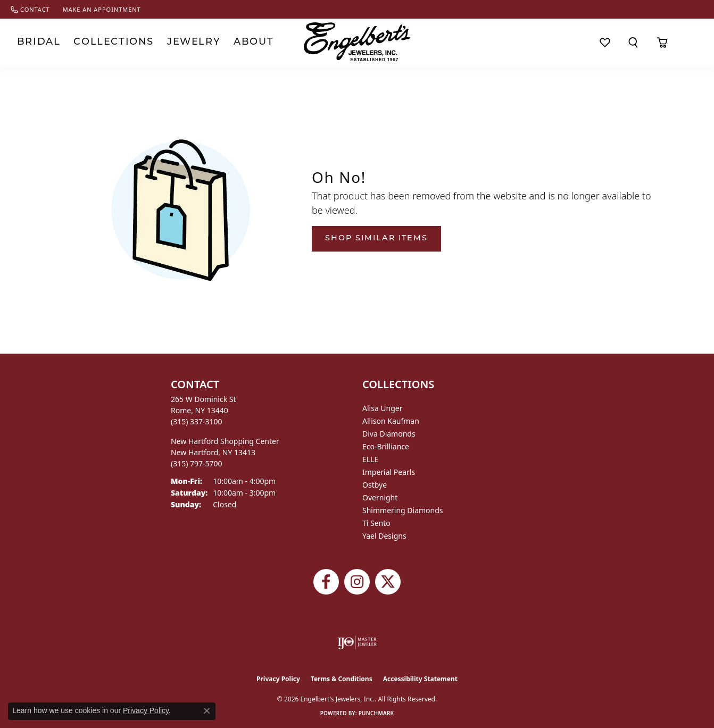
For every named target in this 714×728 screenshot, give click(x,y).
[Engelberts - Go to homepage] (357, 42)
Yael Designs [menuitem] (384, 536)
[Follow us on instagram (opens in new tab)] (357, 582)
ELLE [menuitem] (370, 459)
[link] (30, 9)
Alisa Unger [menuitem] (383, 408)
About (218, 42)
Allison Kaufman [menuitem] (391, 421)
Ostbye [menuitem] (375, 485)
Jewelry (165, 42)
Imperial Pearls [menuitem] (389, 472)
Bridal (34, 42)
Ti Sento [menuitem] (376, 523)
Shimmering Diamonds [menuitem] (403, 510)
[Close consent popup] (207, 711)
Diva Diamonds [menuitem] (389, 434)
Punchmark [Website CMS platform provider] (376, 713)
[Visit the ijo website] (357, 642)
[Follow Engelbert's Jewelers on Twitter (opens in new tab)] (388, 582)
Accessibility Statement (420, 679)
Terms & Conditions (342, 679)
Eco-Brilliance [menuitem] (386, 446)
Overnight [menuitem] (380, 497)
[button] (634, 43)
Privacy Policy (278, 679)
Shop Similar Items (376, 239)
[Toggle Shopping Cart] (663, 43)
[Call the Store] (197, 421)
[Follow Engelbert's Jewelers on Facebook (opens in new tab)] (326, 582)
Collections (98, 42)
